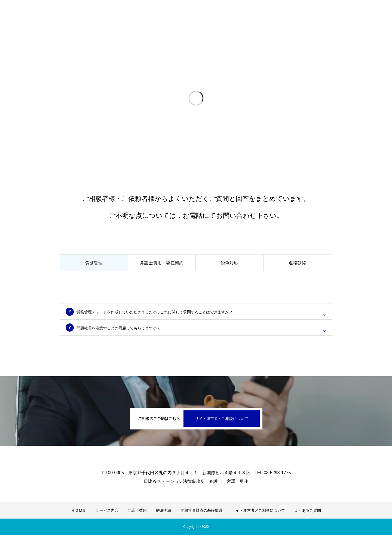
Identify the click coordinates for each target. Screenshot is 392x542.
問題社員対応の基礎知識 (201, 517)
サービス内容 (107, 517)
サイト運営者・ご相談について (222, 426)
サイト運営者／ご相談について (258, 517)
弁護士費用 (137, 517)
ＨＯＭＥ (79, 517)
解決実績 (164, 517)
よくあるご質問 (308, 517)
